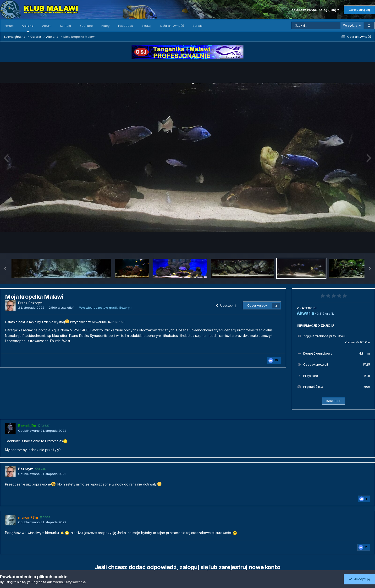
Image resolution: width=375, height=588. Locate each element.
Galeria (28, 28)
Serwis (198, 26)
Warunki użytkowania (69, 582)
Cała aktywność (172, 26)
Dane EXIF (334, 401)
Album (47, 26)
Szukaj (146, 26)
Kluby (105, 26)
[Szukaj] (316, 26)
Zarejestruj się (359, 10)
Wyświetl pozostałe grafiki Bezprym (106, 307)
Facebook (126, 26)
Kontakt (66, 26)
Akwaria (306, 313)
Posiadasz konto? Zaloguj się (314, 10)
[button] (5, 268)
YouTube (86, 26)
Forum (9, 26)
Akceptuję (359, 579)
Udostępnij (226, 305)
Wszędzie (350, 25)
